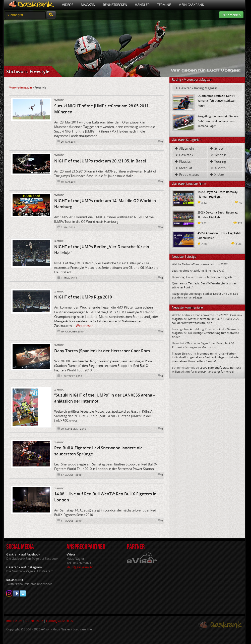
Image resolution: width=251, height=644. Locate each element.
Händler (142, 5)
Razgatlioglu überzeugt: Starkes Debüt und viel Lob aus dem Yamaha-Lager (218, 121)
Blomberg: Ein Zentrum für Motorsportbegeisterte (204, 277)
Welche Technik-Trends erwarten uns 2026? (200, 264)
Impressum (14, 621)
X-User (217, 175)
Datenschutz (34, 621)
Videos (68, 5)
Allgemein (184, 148)
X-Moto (59, 100)
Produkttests (187, 175)
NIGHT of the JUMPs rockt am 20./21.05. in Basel (100, 161)
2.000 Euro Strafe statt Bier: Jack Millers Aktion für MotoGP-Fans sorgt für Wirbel (206, 369)
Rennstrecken (115, 5)
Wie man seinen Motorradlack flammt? (205, 359)
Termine (164, 5)
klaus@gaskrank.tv (80, 567)
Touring (218, 161)
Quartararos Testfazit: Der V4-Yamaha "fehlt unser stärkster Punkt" (217, 100)
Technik (218, 155)
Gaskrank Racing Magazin (196, 88)
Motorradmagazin (20, 87)
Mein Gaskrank (191, 5)
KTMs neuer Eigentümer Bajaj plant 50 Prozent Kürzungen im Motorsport (203, 345)
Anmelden (231, 15)
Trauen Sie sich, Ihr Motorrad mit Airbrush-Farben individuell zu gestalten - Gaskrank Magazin (204, 355)
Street (216, 148)
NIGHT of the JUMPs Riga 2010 (83, 297)
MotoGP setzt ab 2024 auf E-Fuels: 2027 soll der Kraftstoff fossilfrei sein (206, 321)
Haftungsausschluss (60, 621)
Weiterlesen (87, 326)
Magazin (88, 5)
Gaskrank (184, 155)
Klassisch (183, 161)
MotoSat (183, 168)
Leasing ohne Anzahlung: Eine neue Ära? (198, 270)
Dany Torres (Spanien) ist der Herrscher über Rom (102, 351)
